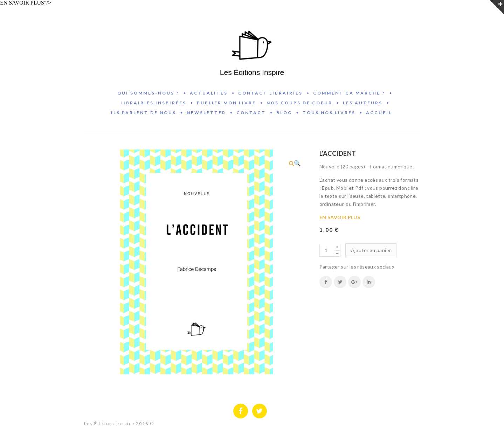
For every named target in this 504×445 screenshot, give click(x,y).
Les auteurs (363, 103)
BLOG (284, 113)
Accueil (379, 113)
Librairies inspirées (153, 103)
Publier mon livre (226, 103)
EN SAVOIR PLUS (340, 217)
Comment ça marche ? (349, 93)
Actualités (209, 93)
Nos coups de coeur (299, 103)
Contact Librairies (270, 93)
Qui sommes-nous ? (148, 93)
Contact (251, 113)
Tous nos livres (329, 113)
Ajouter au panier (371, 250)
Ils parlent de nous (144, 113)
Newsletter (206, 113)
